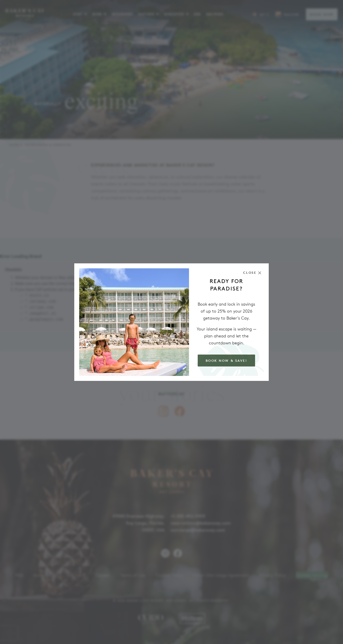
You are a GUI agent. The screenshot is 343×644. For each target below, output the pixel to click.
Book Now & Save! (227, 361)
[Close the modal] (252, 273)
